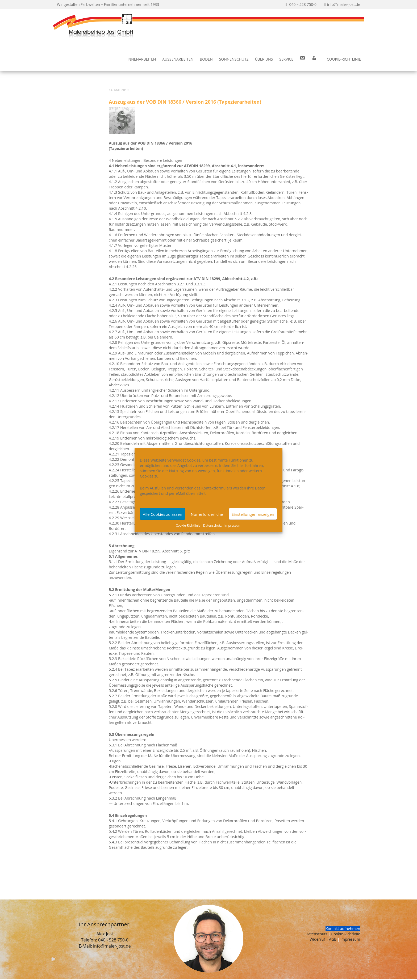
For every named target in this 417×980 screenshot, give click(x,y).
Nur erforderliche (207, 514)
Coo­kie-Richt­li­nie (188, 525)
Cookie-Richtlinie (346, 934)
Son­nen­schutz (234, 59)
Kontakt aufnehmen (343, 929)
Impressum (350, 939)
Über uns (264, 59)
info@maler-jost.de (112, 946)
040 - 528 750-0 (113, 940)
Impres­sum (233, 525)
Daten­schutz (212, 525)
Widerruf (317, 939)
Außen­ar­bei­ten (178, 59)
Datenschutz (316, 934)
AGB (333, 939)
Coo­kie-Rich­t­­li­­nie (344, 59)
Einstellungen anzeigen (253, 514)
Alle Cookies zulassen (162, 514)
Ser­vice (286, 59)
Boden (206, 59)
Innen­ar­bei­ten (142, 59)
